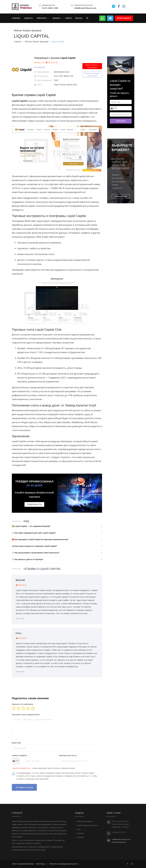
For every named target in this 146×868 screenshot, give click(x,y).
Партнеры (40, 864)
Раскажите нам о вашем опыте (26, 714)
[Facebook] (128, 864)
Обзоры (56, 18)
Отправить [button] (121, 121)
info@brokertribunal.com (121, 839)
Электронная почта (68, 755)
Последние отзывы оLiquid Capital (92, 74)
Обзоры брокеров (85, 821)
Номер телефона (19, 755)
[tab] (57, 526)
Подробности (34, 504)
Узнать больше (121, 196)
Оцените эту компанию (23, 704)
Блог (79, 829)
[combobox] (16, 761)
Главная (16, 18)
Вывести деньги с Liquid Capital (92, 66)
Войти (69, 18)
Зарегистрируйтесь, (22, 768)
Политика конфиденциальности (64, 864)
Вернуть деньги (124, 18)
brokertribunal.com (119, 842)
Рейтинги (42, 18)
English (79, 18)
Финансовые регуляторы (87, 825)
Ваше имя (16, 743)
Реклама (81, 833)
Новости (28, 18)
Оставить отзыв (24, 787)
